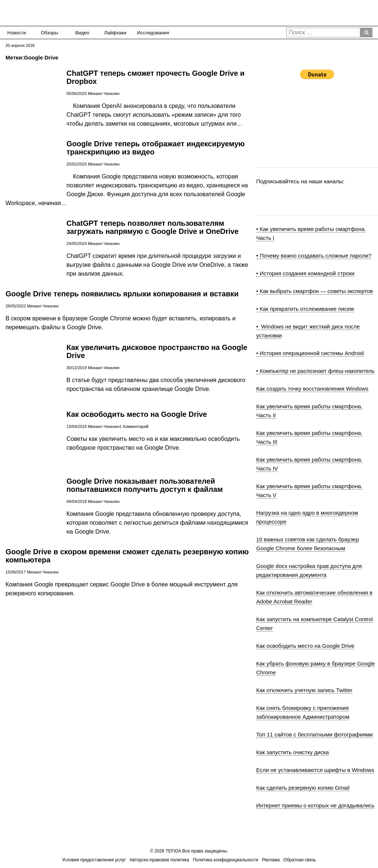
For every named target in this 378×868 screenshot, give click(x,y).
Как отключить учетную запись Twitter (304, 690)
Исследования (151, 33)
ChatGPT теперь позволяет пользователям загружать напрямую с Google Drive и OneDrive (152, 227)
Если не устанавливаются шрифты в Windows (315, 770)
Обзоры (50, 33)
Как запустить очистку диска (293, 752)
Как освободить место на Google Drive (137, 414)
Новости (17, 33)
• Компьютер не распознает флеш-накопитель (315, 371)
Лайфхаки (115, 33)
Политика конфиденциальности (225, 860)
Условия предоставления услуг (94, 860)
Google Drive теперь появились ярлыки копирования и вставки (122, 294)
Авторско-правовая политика (159, 860)
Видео (82, 33)
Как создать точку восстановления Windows (312, 389)
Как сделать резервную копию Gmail (303, 788)
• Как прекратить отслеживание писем (305, 309)
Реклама (271, 860)
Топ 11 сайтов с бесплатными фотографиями (315, 734)
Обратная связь (300, 860)
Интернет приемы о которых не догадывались (315, 805)
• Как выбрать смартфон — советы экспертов (315, 291)
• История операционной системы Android (310, 353)
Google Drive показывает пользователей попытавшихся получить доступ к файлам (145, 485)
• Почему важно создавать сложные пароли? (314, 256)
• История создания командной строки (305, 273)
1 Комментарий (134, 426)
